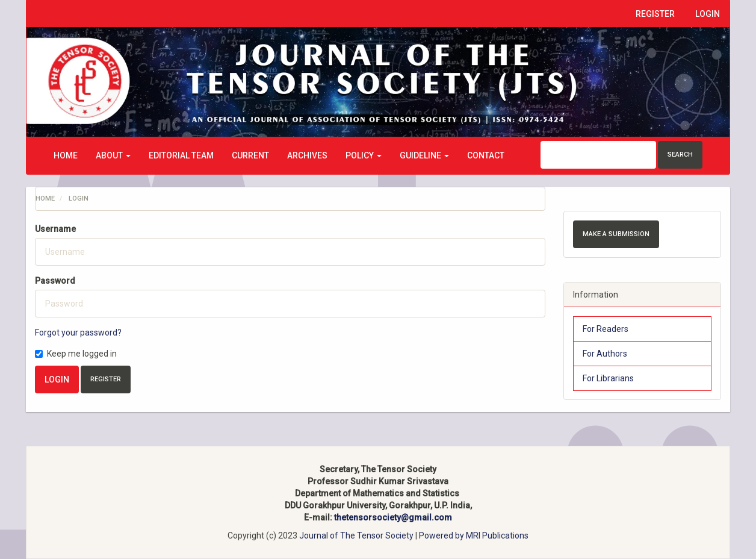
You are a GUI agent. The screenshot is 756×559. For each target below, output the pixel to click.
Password (55, 281)
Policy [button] (364, 155)
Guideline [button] (424, 155)
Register (655, 14)
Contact (486, 155)
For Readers (606, 329)
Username (55, 229)
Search (680, 155)
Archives (307, 155)
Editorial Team (181, 155)
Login (708, 14)
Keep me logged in (76, 354)
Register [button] (106, 379)
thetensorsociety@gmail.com (393, 517)
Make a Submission (616, 234)
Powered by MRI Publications (474, 536)
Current (250, 155)
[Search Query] (598, 155)
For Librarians (608, 378)
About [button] (113, 155)
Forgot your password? (78, 333)
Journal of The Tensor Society (357, 536)
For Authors (605, 354)
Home (66, 155)
